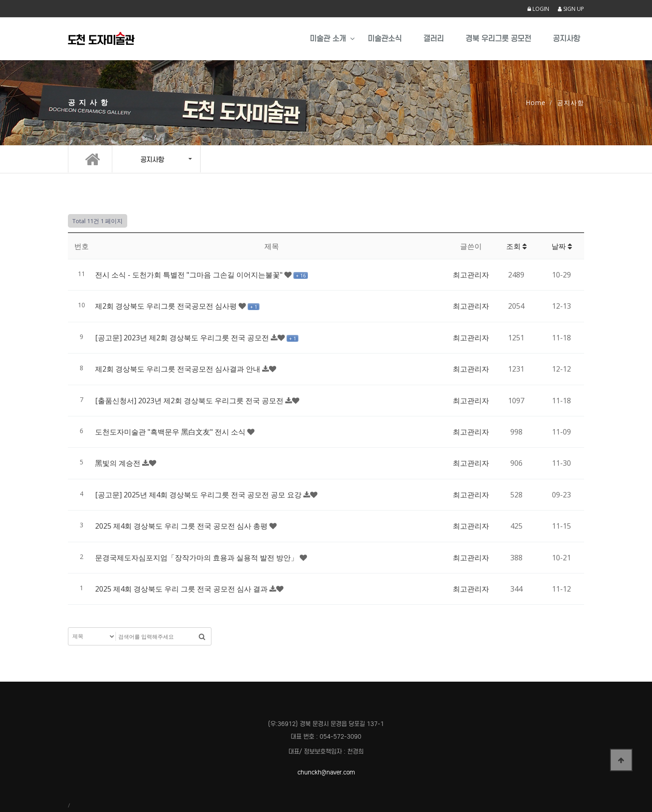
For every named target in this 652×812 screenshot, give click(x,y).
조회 (516, 246)
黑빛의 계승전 (119, 463)
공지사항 (566, 39)
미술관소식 (385, 39)
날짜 (562, 246)
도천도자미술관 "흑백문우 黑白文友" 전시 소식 (171, 432)
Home (536, 103)
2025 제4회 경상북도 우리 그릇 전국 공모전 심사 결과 (182, 589)
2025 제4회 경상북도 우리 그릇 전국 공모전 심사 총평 (182, 526)
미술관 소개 (328, 39)
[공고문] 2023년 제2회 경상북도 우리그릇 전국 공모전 (183, 338)
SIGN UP (571, 9)
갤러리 (434, 39)
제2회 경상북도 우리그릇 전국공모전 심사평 (167, 306)
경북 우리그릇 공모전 (498, 39)
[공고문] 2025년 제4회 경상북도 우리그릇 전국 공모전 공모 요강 (199, 495)
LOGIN (538, 9)
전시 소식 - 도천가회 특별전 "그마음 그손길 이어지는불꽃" (190, 275)
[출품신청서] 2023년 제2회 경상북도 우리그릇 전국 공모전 (190, 401)
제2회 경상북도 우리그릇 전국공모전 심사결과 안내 (179, 369)
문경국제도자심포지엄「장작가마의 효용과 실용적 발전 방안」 (197, 558)
